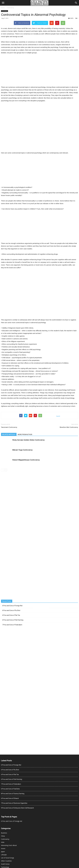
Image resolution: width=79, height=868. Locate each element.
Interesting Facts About (9, 845)
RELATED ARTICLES (9, 435)
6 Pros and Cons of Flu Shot (11, 610)
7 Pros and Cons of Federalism (12, 625)
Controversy (10, 8)
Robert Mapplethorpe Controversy (26, 460)
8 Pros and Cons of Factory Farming (13, 794)
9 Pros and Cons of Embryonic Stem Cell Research (17, 808)
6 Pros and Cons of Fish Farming (13, 620)
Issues (3, 848)
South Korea (5, 864)
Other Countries (6, 861)
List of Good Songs (8, 858)
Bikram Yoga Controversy (22, 450)
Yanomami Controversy (9, 427)
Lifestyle (4, 855)
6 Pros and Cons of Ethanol (10, 798)
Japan (3, 852)
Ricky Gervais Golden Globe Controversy (28, 440)
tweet (58, 416)
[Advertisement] (39, 71)
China (3, 836)
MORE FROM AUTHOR (25, 435)
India (3, 842)
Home (3, 8)
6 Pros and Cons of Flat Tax (11, 615)
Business (4, 833)
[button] (76, 3)
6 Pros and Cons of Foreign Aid (12, 606)
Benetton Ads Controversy (69, 427)
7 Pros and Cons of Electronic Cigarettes (14, 803)
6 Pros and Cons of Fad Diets (10, 789)
